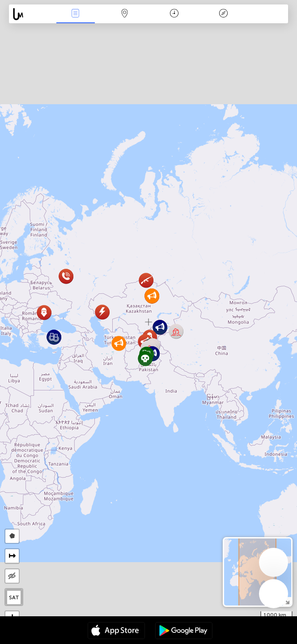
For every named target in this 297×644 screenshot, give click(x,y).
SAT (14, 597)
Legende (223, 14)
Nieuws (76, 14)
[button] (176, 331)
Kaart (125, 14)
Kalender (174, 14)
